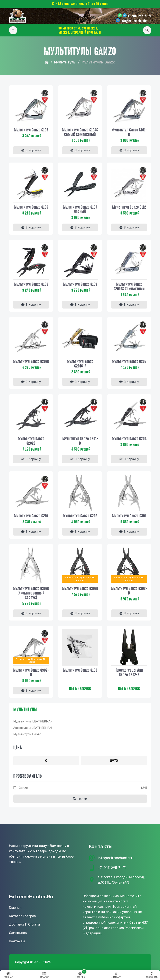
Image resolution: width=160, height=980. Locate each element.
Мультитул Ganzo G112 (129, 207)
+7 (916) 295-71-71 (139, 16)
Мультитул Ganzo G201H (31, 362)
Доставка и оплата (24, 924)
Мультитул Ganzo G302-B (129, 591)
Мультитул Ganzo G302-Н (31, 673)
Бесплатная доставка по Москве (80, 579)
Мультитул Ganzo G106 (31, 207)
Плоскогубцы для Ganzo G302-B (129, 673)
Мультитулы (65, 62)
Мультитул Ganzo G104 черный (80, 209)
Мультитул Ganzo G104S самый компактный (80, 132)
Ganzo (23, 788)
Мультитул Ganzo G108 (80, 670)
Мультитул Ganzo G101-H (129, 132)
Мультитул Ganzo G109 (31, 284)
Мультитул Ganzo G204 (129, 439)
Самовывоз (18, 933)
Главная (15, 908)
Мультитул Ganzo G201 (31, 516)
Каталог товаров (22, 916)
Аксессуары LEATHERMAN (32, 728)
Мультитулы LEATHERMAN (33, 721)
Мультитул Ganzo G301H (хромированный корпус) (31, 593)
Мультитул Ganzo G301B (80, 589)
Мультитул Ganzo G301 (129, 516)
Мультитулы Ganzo (27, 734)
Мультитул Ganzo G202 (80, 516)
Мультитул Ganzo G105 (31, 130)
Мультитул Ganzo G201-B (80, 441)
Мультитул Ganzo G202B (31, 441)
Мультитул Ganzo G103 (80, 284)
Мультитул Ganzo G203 (129, 362)
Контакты (17, 941)
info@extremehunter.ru (136, 21)
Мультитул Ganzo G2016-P (80, 364)
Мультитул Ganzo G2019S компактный (129, 287)
